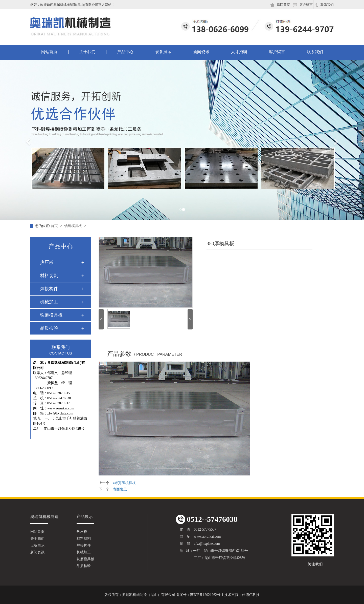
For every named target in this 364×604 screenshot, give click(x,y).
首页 (55, 226)
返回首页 (280, 5)
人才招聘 (239, 52)
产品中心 (125, 52)
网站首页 (49, 52)
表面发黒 (120, 489)
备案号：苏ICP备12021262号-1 (200, 595)
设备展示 (163, 52)
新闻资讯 (201, 52)
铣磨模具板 (74, 226)
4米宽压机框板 (124, 483)
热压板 (47, 262)
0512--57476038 (207, 519)
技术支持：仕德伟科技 (242, 595)
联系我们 (325, 5)
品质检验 (49, 328)
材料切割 (49, 276)
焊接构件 (49, 289)
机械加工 (49, 302)
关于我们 (87, 52)
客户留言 (303, 5)
